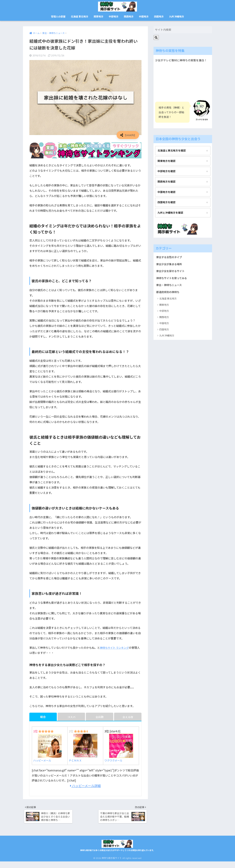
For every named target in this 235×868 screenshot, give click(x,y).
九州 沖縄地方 (177, 16)
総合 (43, 717)
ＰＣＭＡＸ (83, 748)
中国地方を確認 (167, 192)
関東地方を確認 (167, 161)
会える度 (128, 717)
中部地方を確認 (167, 171)
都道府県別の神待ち (169, 294)
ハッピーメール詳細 (85, 786)
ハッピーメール (47, 748)
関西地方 (129, 16)
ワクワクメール (119, 748)
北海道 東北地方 (80, 16)
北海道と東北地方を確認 (172, 151)
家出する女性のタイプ (170, 258)
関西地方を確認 (167, 182)
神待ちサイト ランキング (115, 648)
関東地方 (98, 16)
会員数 (100, 717)
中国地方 (144, 16)
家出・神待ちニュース (170, 287)
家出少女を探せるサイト (171, 272)
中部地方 (114, 16)
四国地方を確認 (167, 203)
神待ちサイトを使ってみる (173, 279)
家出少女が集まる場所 (170, 265)
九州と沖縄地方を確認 (170, 213)
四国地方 (159, 16)
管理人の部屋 (58, 16)
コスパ (71, 717)
